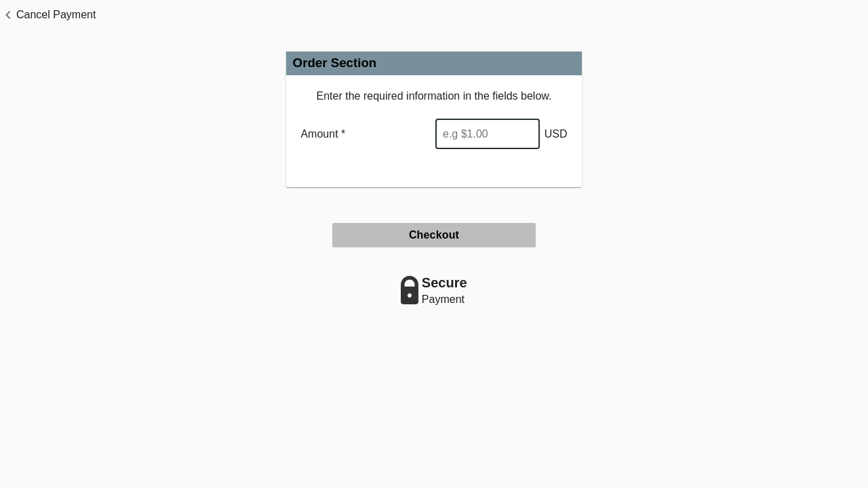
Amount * (323, 134)
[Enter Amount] (488, 134)
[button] (48, 15)
